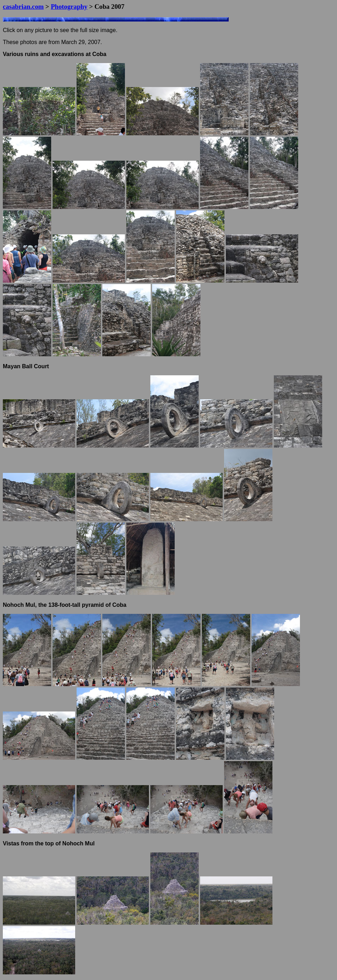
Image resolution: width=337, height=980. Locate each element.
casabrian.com (23, 7)
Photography (69, 7)
